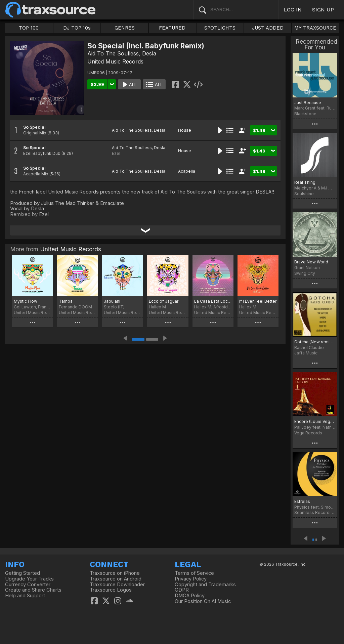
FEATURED (172, 28)
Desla (149, 53)
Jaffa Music (306, 353)
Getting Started (23, 573)
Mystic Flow (26, 301)
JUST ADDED (268, 28)
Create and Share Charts (33, 590)
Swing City (305, 273)
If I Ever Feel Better (258, 301)
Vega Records (308, 433)
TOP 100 (29, 28)
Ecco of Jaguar (164, 301)
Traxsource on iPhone (115, 573)
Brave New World (311, 262)
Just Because (308, 103)
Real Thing (305, 182)
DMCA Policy (190, 596)
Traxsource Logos (111, 590)
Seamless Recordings (315, 512)
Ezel (116, 153)
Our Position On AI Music (203, 601)
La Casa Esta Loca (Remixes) (213, 301)
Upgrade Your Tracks (29, 579)
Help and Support (25, 596)
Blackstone (305, 114)
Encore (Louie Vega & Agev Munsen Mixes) (315, 421)
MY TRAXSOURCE (315, 28)
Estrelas (302, 501)
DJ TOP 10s (77, 28)
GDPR (182, 590)
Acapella (187, 171)
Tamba (66, 301)
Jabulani (112, 301)
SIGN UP (323, 10)
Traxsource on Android (116, 579)
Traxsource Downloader (117, 585)
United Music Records (115, 61)
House (185, 130)
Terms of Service (194, 573)
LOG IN (293, 10)
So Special (34, 127)
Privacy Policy (191, 579)
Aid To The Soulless (113, 53)
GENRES (125, 28)
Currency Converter (28, 585)
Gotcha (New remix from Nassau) (315, 342)
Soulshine (304, 194)
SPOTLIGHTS (220, 28)
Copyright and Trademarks (205, 585)
